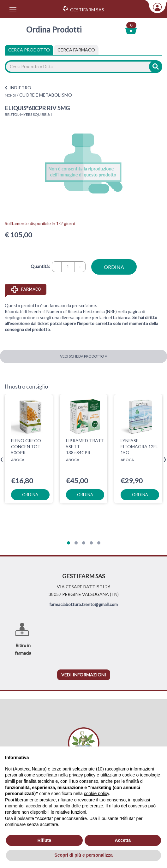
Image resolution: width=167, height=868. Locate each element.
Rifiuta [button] (44, 840)
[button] (69, 543)
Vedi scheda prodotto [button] (84, 356)
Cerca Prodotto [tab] (29, 50)
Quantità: (40, 266)
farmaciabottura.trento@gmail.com (83, 604)
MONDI (10, 95)
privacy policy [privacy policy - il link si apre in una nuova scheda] (82, 775)
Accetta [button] (123, 840)
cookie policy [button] (96, 794)
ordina (114, 267)
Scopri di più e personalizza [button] (83, 855)
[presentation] (2, 460)
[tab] (76, 50)
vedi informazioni (84, 675)
